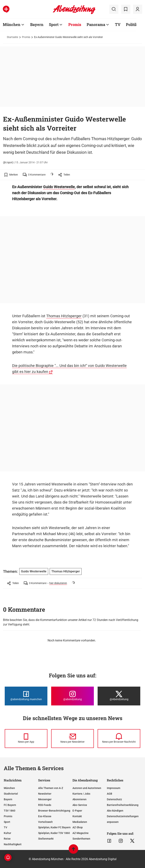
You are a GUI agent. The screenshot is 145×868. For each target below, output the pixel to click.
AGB (110, 794)
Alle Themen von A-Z (51, 788)
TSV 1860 (10, 811)
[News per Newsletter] (72, 739)
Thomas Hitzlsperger (64, 316)
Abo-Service (80, 805)
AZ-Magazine (81, 833)
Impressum (114, 788)
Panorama (96, 24)
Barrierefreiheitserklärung (123, 805)
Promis (75, 24)
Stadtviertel (11, 794)
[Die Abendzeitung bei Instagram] (72, 696)
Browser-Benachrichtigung (54, 811)
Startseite (12, 37)
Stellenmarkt (46, 839)
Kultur (7, 833)
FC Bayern (10, 805)
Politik (132, 24)
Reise (7, 839)
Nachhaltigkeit (13, 844)
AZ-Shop (78, 827)
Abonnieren (79, 799)
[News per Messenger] (26, 739)
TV (118, 24)
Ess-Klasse (45, 816)
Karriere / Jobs (81, 794)
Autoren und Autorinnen (87, 788)
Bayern (37, 24)
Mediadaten (80, 822)
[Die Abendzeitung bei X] (119, 696)
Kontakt (77, 816)
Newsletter (45, 794)
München (12, 24)
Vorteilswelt (45, 822)
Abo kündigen (115, 811)
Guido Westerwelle (59, 187)
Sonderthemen (81, 839)
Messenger (45, 799)
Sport (54, 24)
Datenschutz (114, 799)
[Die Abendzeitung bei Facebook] (26, 696)
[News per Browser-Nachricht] (119, 739)
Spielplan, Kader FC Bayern (54, 827)
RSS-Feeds (45, 805)
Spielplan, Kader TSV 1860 (54, 833)
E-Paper (77, 811)
